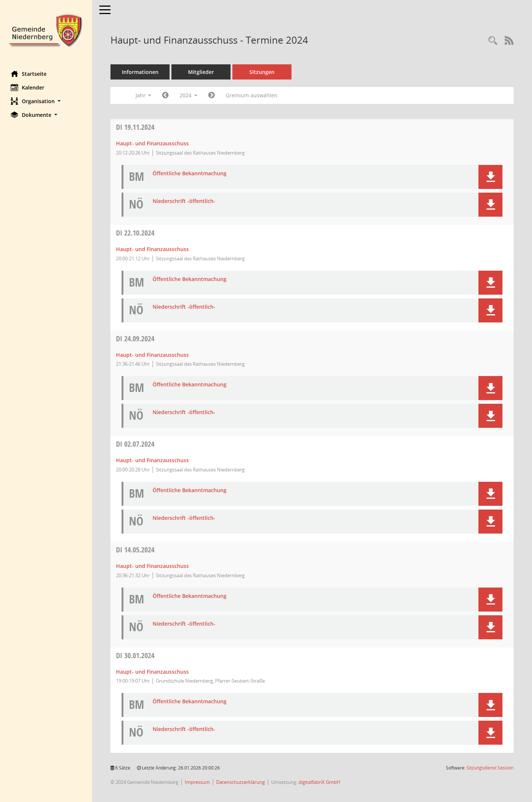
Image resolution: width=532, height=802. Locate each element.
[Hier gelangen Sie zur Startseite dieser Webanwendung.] (46, 30)
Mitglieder (201, 72)
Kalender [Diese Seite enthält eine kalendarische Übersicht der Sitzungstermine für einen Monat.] (28, 87)
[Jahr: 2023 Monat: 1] (166, 95)
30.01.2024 (136, 655)
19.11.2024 (136, 127)
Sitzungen (262, 72)
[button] (46, 101)
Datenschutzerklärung (241, 782)
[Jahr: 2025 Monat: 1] (212, 95)
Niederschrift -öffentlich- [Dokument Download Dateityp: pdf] (184, 201)
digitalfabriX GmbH (320, 782)
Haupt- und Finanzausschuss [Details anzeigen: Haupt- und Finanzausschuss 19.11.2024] (153, 143)
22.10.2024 (136, 233)
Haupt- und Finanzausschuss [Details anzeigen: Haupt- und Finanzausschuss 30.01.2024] (153, 672)
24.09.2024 (136, 339)
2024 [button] (189, 95)
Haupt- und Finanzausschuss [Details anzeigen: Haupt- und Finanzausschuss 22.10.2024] (153, 249)
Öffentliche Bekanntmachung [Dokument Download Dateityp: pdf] (190, 174)
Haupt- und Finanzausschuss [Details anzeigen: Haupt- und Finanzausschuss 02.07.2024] (153, 460)
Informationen (141, 72)
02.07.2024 (136, 444)
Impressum (198, 782)
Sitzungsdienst (490, 768)
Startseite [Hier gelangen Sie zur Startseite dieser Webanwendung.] (29, 74)
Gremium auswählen (252, 95)
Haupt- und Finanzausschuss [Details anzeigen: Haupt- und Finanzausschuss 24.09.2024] (153, 355)
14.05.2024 (136, 550)
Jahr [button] (144, 95)
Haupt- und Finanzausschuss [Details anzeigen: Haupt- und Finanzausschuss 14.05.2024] (153, 566)
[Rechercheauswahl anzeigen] (493, 41)
